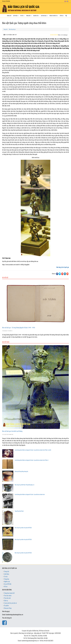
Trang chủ (9, 16)
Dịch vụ (6, 601)
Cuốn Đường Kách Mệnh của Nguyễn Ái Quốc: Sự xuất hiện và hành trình (30, 495)
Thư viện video (8, 596)
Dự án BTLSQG (44, 16)
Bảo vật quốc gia (12, 29)
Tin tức (22, 16)
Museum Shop (8, 608)
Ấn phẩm (6, 606)
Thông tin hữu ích (54, 16)
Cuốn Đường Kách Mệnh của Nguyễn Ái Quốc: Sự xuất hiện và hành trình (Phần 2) (32, 460)
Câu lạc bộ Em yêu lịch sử (10, 603)
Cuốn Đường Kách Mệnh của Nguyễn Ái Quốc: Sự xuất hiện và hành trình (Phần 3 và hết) (33, 450)
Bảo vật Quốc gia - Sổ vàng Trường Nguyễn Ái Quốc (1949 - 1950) (19, 328)
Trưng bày (29, 16)
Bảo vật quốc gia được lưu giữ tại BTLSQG (23, 528)
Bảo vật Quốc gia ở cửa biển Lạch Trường (12, 431)
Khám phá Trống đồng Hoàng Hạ (21, 472)
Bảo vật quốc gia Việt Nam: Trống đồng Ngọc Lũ (24, 485)
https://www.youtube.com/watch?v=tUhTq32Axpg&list (16, 265)
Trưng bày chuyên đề (9, 593)
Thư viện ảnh (7, 598)
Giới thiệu (16, 16)
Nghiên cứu (36, 16)
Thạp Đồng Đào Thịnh (19, 511)
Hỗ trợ (62, 16)
